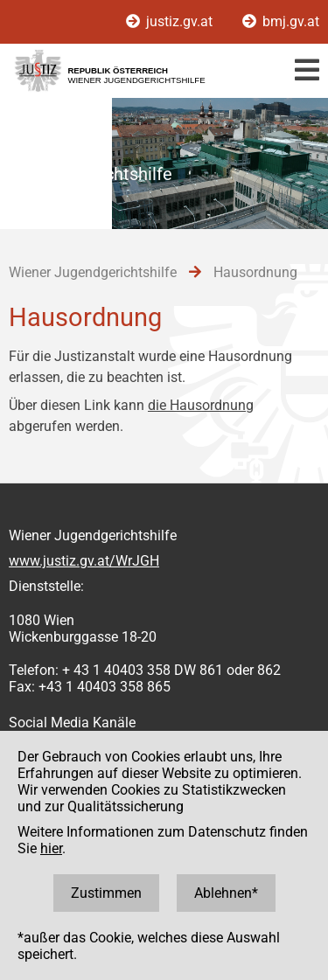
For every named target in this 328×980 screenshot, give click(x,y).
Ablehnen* (226, 893)
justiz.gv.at (171, 21)
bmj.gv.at (281, 21)
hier (51, 848)
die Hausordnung (201, 405)
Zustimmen (106, 893)
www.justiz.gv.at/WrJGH (84, 561)
